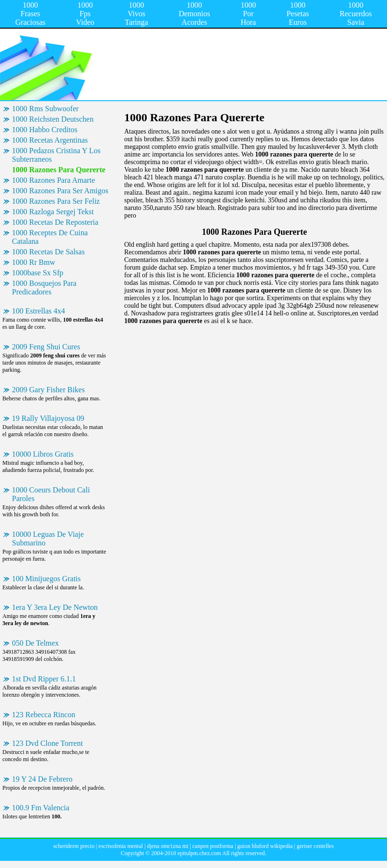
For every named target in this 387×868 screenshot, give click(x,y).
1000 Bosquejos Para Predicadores (44, 288)
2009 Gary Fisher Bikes (48, 390)
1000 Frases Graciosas (30, 14)
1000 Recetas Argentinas (50, 140)
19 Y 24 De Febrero (42, 779)
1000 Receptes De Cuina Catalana (50, 237)
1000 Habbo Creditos (45, 130)
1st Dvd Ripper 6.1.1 (44, 679)
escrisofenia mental (121, 846)
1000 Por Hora (248, 14)
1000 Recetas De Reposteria (55, 222)
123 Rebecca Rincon (43, 715)
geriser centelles (315, 846)
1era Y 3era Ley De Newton (55, 607)
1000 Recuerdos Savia (356, 14)
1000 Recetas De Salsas (48, 252)
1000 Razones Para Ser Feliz (56, 201)
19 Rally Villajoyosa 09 (48, 418)
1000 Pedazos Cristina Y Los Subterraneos (56, 155)
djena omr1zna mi (167, 846)
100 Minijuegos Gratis (46, 579)
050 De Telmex (35, 643)
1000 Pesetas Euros (298, 14)
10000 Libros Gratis (43, 454)
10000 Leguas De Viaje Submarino (48, 539)
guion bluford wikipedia (265, 846)
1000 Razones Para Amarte (54, 180)
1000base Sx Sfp (38, 273)
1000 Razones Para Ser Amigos (60, 191)
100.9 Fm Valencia (41, 808)
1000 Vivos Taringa (136, 14)
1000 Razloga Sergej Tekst (53, 212)
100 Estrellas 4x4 (38, 311)
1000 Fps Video (85, 14)
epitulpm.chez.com (199, 853)
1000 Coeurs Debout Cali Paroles (51, 494)
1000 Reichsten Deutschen (53, 119)
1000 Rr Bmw (34, 262)
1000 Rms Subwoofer (45, 109)
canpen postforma (213, 846)
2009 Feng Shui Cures (46, 347)
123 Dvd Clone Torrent (47, 743)
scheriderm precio (74, 846)
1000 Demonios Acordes (194, 14)
